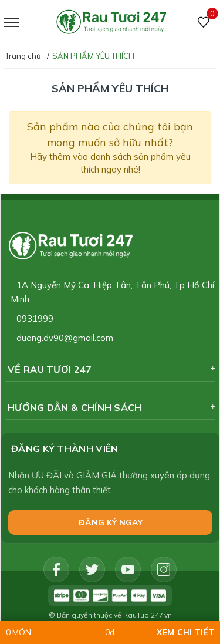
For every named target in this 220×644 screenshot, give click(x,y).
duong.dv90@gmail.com (65, 338)
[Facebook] (56, 569)
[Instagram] (164, 569)
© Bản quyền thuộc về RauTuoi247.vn (110, 615)
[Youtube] (128, 569)
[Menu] (26, 23)
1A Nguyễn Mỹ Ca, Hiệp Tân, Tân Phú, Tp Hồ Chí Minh (112, 292)
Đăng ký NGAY (111, 522)
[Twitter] (92, 569)
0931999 (35, 318)
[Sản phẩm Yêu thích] (204, 23)
